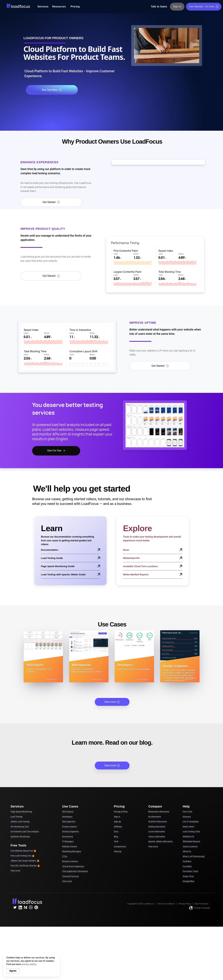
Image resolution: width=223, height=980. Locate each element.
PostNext (187, 861)
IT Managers (68, 841)
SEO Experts (68, 812)
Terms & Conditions (166, 904)
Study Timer (188, 876)
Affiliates (118, 827)
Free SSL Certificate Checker (25, 866)
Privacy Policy (185, 904)
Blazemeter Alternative (159, 812)
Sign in (117, 817)
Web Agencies (69, 821)
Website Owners (70, 846)
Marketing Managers (72, 851)
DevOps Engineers (71, 831)
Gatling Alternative (157, 827)
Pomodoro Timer (190, 871)
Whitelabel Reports (191, 841)
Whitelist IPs (188, 836)
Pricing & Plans (121, 812)
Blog (116, 836)
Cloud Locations (190, 846)
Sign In (177, 7)
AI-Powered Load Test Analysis (25, 831)
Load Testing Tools (191, 831)
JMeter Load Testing (20, 821)
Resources (59, 7)
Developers (67, 817)
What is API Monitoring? (194, 856)
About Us (187, 851)
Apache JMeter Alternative (161, 841)
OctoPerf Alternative (158, 821)
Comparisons (120, 846)
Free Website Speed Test (23, 851)
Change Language (200, 908)
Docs (116, 831)
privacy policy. (29, 964)
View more (112, 702)
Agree (13, 971)
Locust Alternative (157, 831)
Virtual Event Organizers (73, 866)
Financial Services (70, 876)
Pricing (75, 7)
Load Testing (16, 817)
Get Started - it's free (204, 7)
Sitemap (118, 851)
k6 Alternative (155, 817)
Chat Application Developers (75, 871)
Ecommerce (68, 836)
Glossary (187, 817)
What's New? (189, 827)
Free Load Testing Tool (23, 856)
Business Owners (70, 861)
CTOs (65, 856)
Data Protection (202, 904)
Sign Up (117, 821)
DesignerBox (189, 881)
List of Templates (191, 821)
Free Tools (187, 812)
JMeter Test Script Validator (25, 861)
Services (43, 7)
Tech (116, 841)
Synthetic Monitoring (20, 836)
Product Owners (70, 827)
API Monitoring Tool (20, 827)
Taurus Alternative (157, 836)
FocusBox (187, 866)
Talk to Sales (159, 7)
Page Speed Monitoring (21, 812)
